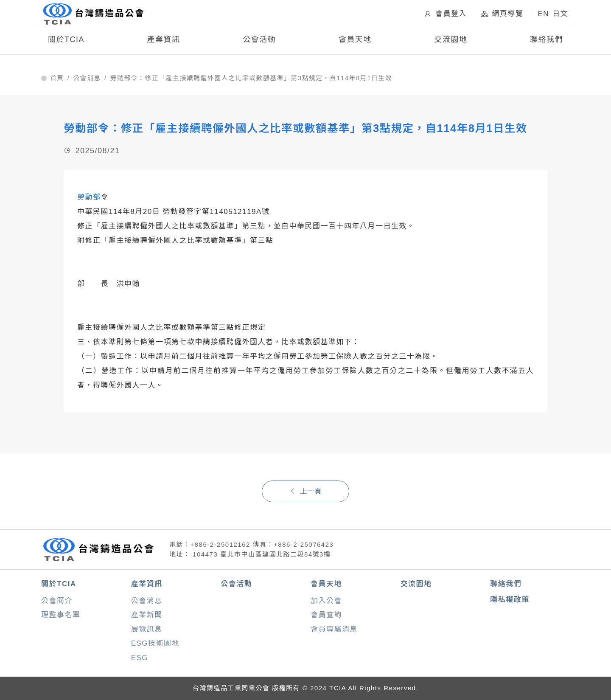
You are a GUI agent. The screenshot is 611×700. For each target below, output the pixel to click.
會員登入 (445, 15)
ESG (140, 658)
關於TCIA (59, 584)
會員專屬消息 (334, 629)
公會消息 (87, 78)
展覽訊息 (147, 629)
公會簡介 (57, 601)
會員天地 (326, 584)
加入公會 (326, 601)
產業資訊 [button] (164, 42)
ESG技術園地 (155, 643)
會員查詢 (326, 615)
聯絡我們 (547, 42)
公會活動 (259, 42)
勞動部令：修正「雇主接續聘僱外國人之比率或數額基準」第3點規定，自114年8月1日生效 (251, 78)
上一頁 (305, 491)
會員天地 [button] (355, 42)
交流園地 (451, 42)
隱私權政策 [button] (510, 600)
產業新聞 (147, 615)
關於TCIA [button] (66, 42)
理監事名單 (61, 615)
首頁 (57, 78)
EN (543, 15)
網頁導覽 (502, 15)
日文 (560, 15)
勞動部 (89, 197)
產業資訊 (147, 584)
